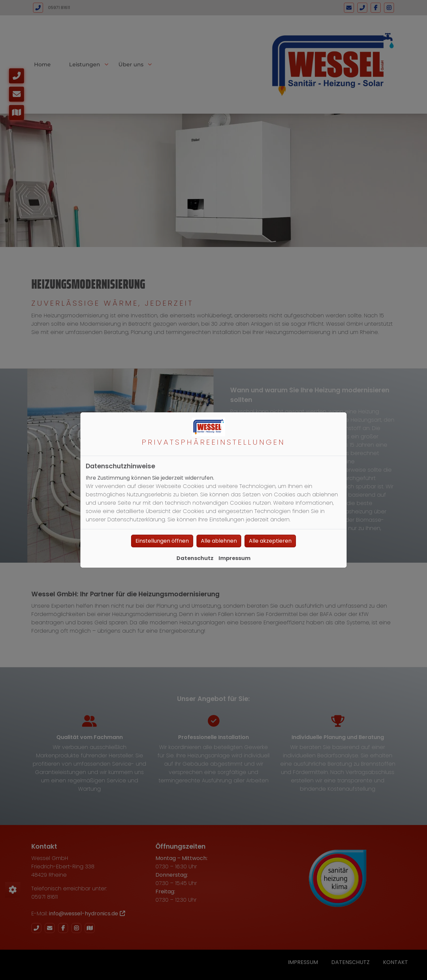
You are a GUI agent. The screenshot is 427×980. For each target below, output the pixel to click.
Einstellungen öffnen (162, 541)
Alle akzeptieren (270, 541)
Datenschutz (195, 558)
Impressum (235, 558)
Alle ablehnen (219, 541)
